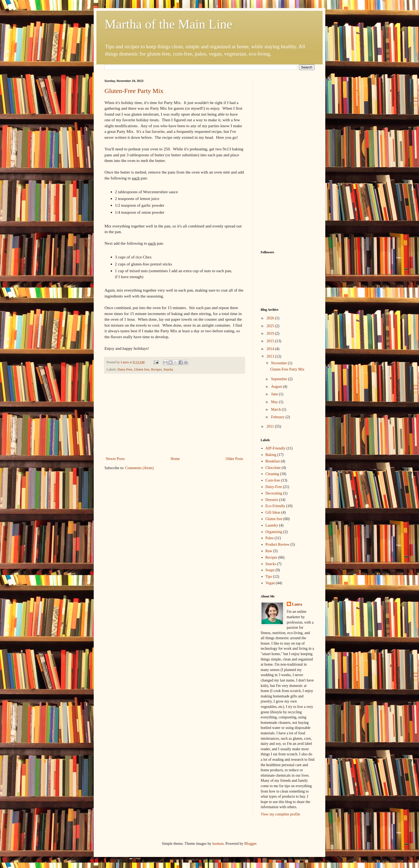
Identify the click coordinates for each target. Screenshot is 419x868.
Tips (269, 577)
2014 (271, 349)
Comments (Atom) (139, 468)
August (277, 387)
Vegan (270, 583)
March (276, 409)
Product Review (278, 544)
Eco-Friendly (275, 506)
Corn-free (273, 480)
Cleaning (272, 474)
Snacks (168, 369)
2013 (271, 356)
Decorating (274, 493)
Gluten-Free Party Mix (134, 91)
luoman (218, 844)
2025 (271, 326)
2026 (271, 318)
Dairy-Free (125, 369)
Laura (297, 604)
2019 (271, 333)
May (275, 402)
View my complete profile (280, 814)
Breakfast (273, 461)
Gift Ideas (273, 512)
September (279, 379)
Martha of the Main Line (168, 24)
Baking (271, 455)
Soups (270, 570)
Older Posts (234, 459)
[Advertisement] (174, 415)
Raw (269, 551)
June (275, 394)
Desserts (272, 500)
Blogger (250, 844)
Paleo (270, 538)
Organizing (274, 532)
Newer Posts (115, 459)
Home (175, 459)
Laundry (272, 525)
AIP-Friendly (276, 448)
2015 (271, 341)
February (278, 417)
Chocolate (273, 468)
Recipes (156, 369)
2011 (271, 426)
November (279, 363)
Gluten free (142, 369)
